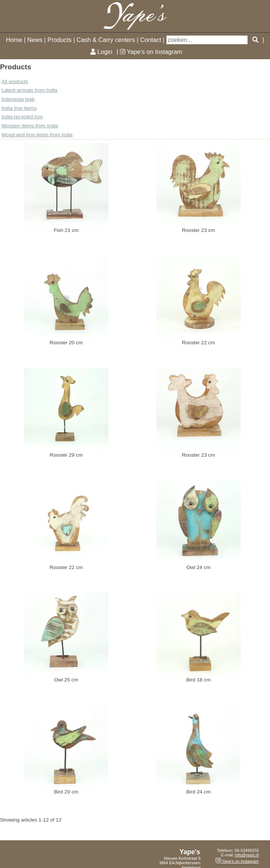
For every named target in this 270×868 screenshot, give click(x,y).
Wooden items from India (30, 126)
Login (101, 52)
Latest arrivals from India (29, 90)
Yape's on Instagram (151, 52)
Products (60, 40)
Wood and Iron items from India (37, 135)
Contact (151, 40)
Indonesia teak (18, 99)
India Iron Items (19, 108)
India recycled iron (22, 117)
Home (14, 40)
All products (15, 81)
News (35, 40)
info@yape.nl (247, 855)
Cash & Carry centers (106, 40)
